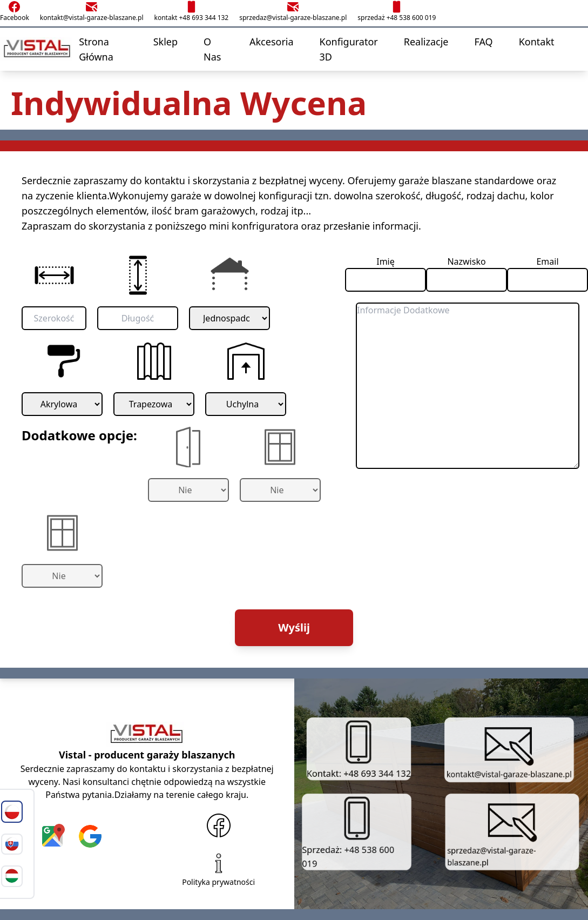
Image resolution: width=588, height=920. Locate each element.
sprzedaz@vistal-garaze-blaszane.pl (293, 11)
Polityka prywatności (218, 868)
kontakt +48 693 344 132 (191, 11)
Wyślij (294, 627)
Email (547, 261)
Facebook (15, 11)
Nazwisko (466, 261)
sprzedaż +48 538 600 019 (397, 11)
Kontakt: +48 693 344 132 (359, 748)
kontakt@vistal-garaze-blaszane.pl (92, 11)
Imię (386, 261)
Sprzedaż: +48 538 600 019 (346, 831)
